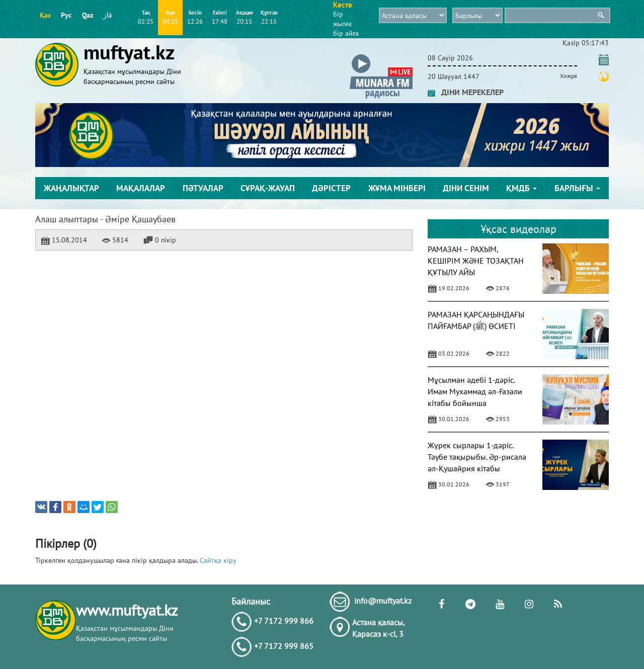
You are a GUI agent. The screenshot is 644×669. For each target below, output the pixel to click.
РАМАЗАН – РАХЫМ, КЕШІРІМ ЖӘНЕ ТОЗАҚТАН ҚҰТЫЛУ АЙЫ (476, 261)
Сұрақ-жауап (268, 188)
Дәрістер (331, 188)
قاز (108, 15)
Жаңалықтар (71, 188)
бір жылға (342, 19)
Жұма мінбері (397, 188)
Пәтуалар (203, 188)
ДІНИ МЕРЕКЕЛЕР (466, 92)
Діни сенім (466, 188)
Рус (66, 15)
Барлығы (577, 188)
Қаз (45, 15)
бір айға (346, 33)
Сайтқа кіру (218, 560)
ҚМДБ (521, 188)
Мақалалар (141, 188)
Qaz (88, 15)
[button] (381, 56)
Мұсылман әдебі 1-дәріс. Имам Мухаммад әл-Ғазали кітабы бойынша (475, 391)
